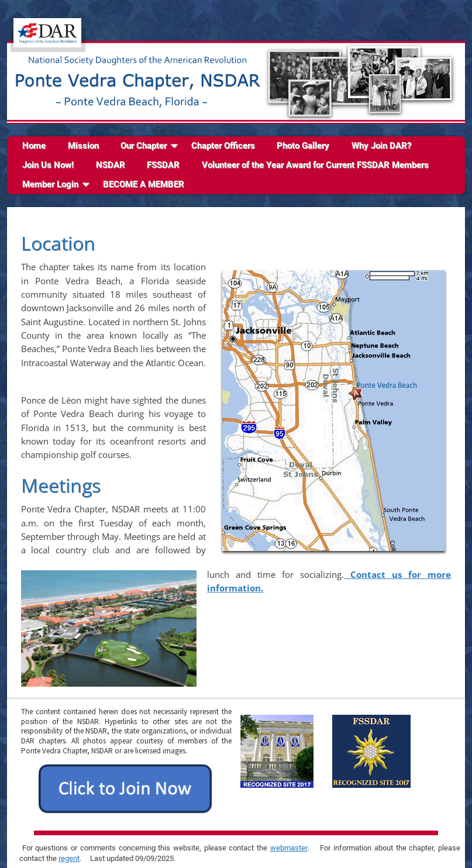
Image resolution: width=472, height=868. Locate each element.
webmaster (289, 848)
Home (34, 146)
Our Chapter (144, 146)
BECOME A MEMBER (144, 184)
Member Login (50, 184)
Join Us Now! (48, 165)
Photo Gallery (303, 146)
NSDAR (111, 165)
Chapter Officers (223, 146)
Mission (83, 146)
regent (69, 858)
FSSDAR (163, 165)
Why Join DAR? (381, 146)
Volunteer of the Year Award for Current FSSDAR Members (315, 165)
